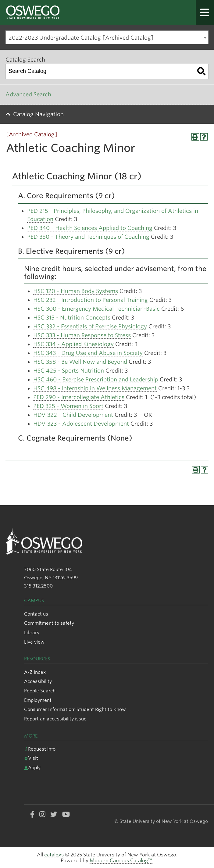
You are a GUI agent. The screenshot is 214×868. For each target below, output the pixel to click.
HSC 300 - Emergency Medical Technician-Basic (96, 309)
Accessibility (38, 681)
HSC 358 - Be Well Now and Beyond (80, 362)
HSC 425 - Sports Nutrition (69, 371)
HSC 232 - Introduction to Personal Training (91, 300)
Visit (31, 758)
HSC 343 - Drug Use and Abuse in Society (88, 353)
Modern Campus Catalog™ (121, 861)
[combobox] (107, 37)
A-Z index (35, 672)
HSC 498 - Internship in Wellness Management (95, 388)
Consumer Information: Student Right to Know (75, 709)
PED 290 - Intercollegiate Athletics (79, 397)
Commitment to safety (49, 623)
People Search (40, 691)
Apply (32, 768)
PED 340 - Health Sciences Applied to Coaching (90, 228)
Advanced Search (28, 94)
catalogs (54, 855)
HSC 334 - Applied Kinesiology (73, 344)
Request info (40, 749)
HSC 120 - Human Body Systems (76, 291)
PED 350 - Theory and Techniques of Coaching (88, 237)
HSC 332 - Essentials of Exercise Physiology (90, 326)
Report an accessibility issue (55, 719)
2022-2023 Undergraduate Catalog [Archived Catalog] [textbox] (81, 38)
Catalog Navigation (38, 114)
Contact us (36, 614)
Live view (34, 642)
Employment (38, 700)
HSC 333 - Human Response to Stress (82, 335)
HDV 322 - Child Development (73, 415)
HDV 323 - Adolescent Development (81, 424)
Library (32, 632)
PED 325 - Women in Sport (68, 406)
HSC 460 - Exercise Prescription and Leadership (96, 379)
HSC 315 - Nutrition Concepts (72, 318)
